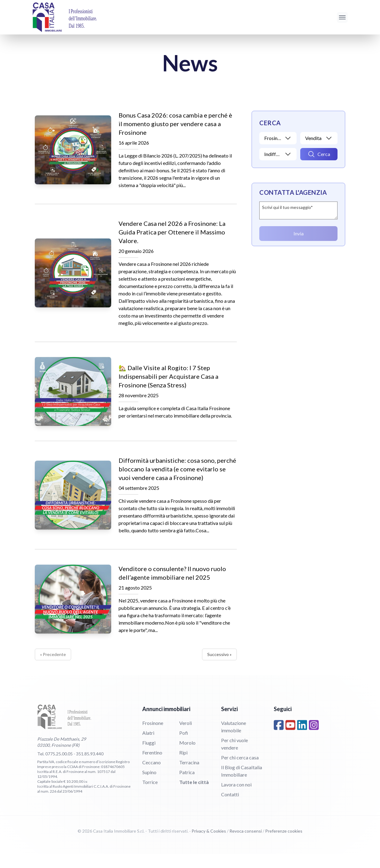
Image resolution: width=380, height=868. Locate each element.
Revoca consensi (246, 845)
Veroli (186, 737)
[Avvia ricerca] (319, 154)
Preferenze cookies (284, 845)
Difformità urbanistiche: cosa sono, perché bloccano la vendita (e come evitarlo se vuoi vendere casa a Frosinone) (177, 476)
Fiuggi (149, 757)
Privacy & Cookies (209, 845)
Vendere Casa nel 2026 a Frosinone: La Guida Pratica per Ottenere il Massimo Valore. (172, 232)
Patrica (187, 786)
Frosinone (153, 737)
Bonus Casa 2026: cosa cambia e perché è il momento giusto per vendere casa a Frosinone (175, 124)
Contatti (230, 808)
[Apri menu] (342, 17)
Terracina (189, 776)
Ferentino (152, 767)
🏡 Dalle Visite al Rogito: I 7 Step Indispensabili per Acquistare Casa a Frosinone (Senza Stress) (168, 380)
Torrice (150, 796)
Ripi (183, 767)
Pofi (184, 747)
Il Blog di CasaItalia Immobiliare (242, 785)
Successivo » (219, 668)
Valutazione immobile (234, 741)
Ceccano (152, 776)
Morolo (187, 757)
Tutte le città (194, 796)
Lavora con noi (236, 799)
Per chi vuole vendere (234, 758)
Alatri (148, 747)
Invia (299, 233)
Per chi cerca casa (240, 772)
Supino (149, 786)
